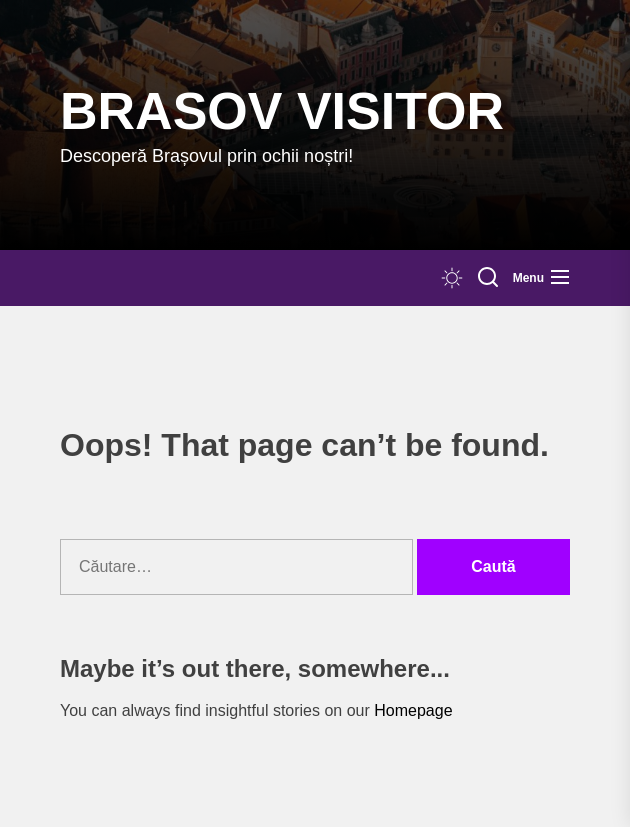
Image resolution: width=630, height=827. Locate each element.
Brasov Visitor (282, 111)
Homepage (413, 710)
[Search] (488, 278)
